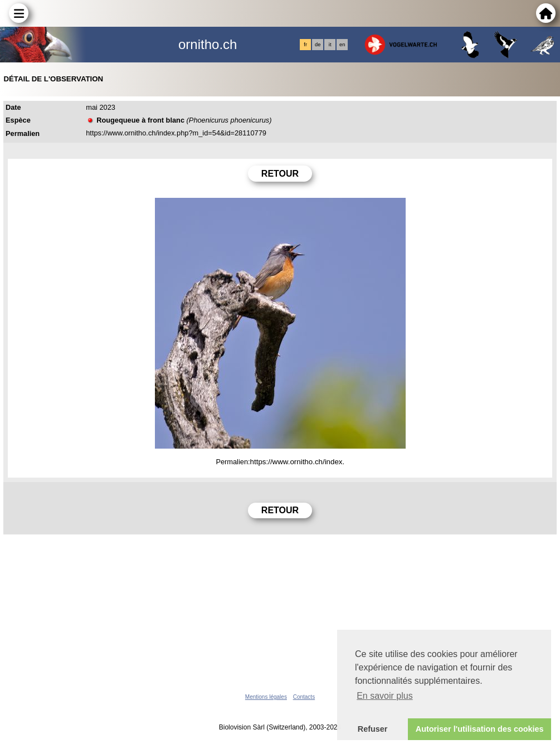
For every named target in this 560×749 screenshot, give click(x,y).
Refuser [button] (373, 729)
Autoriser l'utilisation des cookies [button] (480, 729)
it (330, 45)
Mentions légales (266, 697)
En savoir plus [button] (385, 696)
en (342, 45)
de (318, 45)
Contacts (304, 697)
